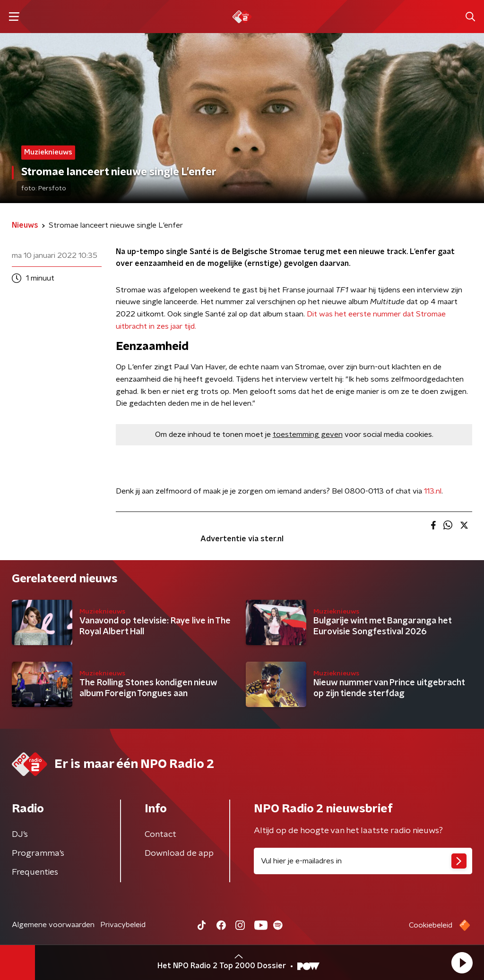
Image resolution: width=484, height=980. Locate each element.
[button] (462, 963)
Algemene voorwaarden (53, 925)
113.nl (433, 491)
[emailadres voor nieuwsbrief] (363, 861)
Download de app (179, 853)
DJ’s (20, 835)
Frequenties (35, 872)
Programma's (38, 853)
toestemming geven (308, 435)
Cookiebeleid (431, 925)
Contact (160, 835)
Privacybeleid (123, 925)
